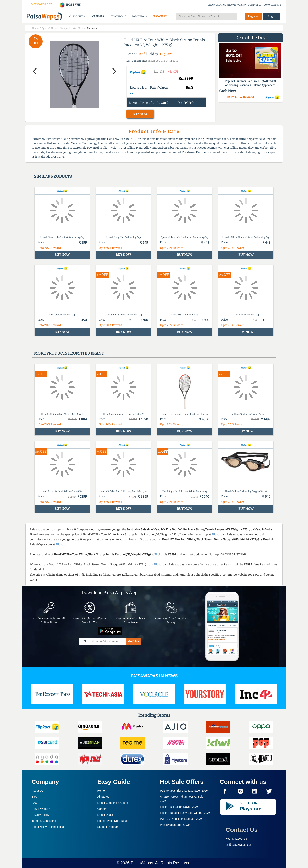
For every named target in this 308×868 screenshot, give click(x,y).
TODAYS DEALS (118, 16)
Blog (34, 797)
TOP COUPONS (139, 16)
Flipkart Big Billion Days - (179, 807)
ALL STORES (97, 16)
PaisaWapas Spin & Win (175, 825)
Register (253, 16)
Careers (102, 809)
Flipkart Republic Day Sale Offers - (185, 813)
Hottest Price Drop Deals (113, 821)
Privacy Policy (40, 815)
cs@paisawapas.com (239, 845)
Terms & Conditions (44, 821)
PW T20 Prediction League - (181, 819)
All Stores (103, 797)
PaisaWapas (142, 863)
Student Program (108, 827)
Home (101, 791)
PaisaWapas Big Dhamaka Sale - (184, 791)
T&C (132, 94)
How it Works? (41, 809)
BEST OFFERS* (160, 16)
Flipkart (166, 54)
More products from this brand (69, 353)
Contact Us (242, 830)
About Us (37, 791)
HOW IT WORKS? (237, 5)
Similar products (53, 176)
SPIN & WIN (70, 5)
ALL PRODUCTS (77, 16)
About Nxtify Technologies (48, 827)
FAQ (34, 803)
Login (272, 16)
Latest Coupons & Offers (113, 803)
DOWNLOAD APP (273, 5)
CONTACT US (255, 5)
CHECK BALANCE (217, 5)
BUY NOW (140, 114)
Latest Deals (105, 815)
